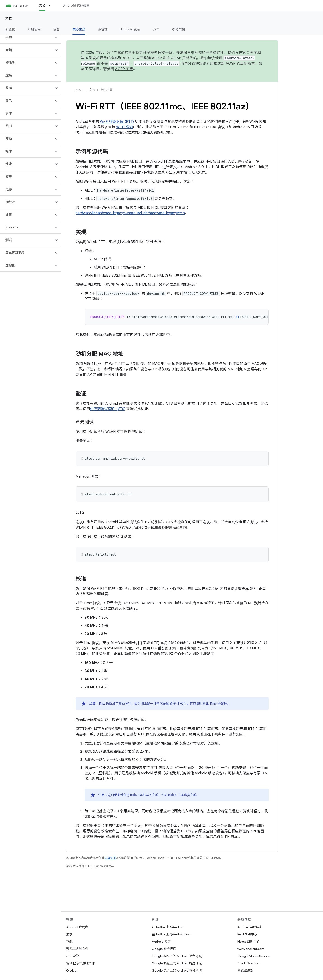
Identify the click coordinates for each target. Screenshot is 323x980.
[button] (27, 37)
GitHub (71, 970)
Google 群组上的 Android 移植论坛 (177, 970)
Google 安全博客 (164, 949)
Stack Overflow (249, 963)
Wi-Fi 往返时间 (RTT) (117, 122)
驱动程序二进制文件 (81, 963)
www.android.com (251, 949)
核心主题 (107, 90)
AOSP (79, 90)
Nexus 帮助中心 (249, 942)
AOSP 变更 (124, 69)
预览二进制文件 (77, 949)
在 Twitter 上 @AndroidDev (171, 934)
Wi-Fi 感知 (125, 127)
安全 (57, 29)
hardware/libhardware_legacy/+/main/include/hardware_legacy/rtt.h (130, 213)
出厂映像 (73, 956)
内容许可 (110, 858)
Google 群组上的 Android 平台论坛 (177, 956)
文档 (9, 18)
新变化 (10, 29)
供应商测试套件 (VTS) (108, 409)
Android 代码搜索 (76, 5)
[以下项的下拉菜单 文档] (52, 5)
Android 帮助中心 (250, 927)
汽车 (156, 29)
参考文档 (179, 29)
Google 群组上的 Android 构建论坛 (177, 963)
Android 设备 (130, 29)
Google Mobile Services (254, 956)
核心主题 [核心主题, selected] (79, 29)
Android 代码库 (77, 927)
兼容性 (103, 29)
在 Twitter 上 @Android (168, 927)
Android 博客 (161, 942)
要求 (69, 934)
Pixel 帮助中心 (247, 934)
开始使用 (34, 29)
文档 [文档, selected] (42, 5)
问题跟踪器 (245, 970)
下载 (69, 942)
